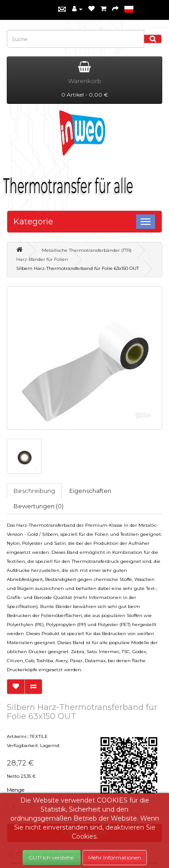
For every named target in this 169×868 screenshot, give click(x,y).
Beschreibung (34, 491)
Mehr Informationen (115, 857)
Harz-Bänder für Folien (42, 259)
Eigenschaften (90, 491)
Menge (16, 790)
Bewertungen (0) (39, 506)
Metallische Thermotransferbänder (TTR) (87, 250)
